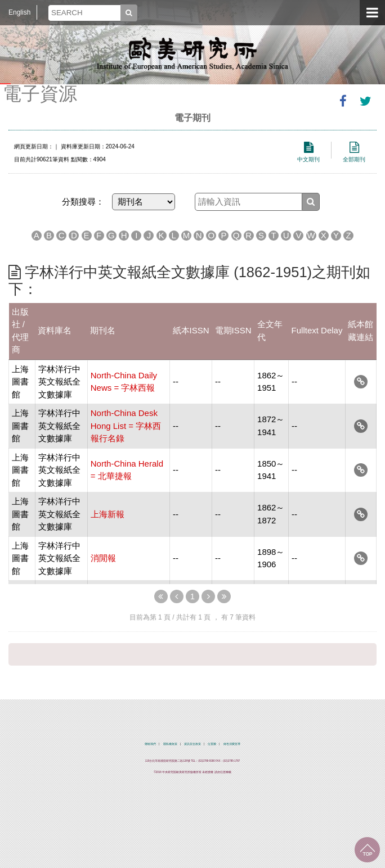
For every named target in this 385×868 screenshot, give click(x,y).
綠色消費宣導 (232, 744)
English (19, 12)
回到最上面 (367, 850)
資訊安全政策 (192, 744)
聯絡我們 (150, 744)
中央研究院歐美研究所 (192, 53)
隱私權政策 (170, 744)
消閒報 (103, 558)
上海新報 (108, 514)
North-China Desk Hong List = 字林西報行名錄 (126, 426)
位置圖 (212, 744)
